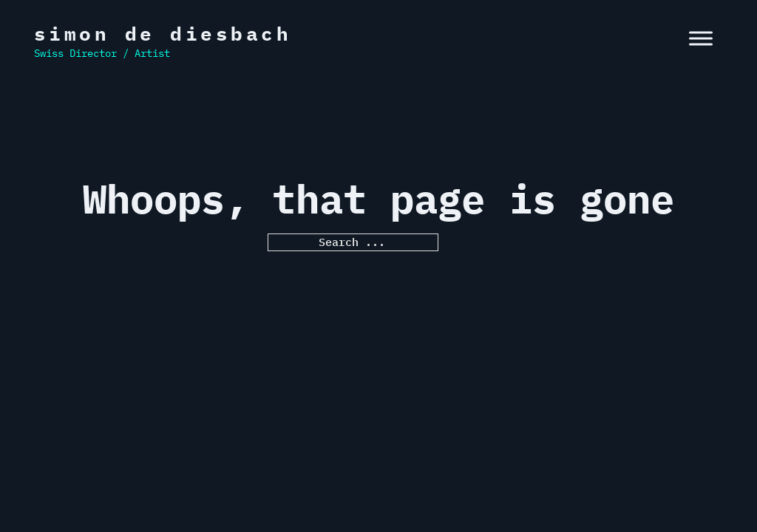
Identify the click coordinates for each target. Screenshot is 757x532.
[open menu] (701, 38)
